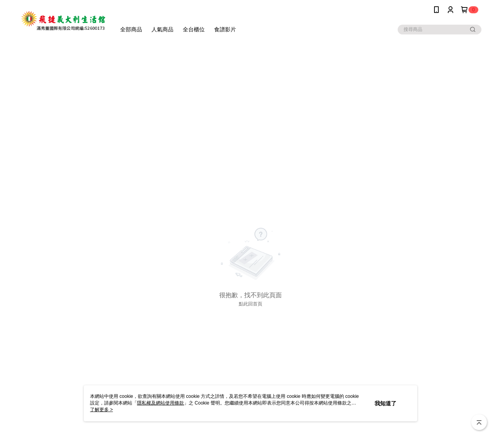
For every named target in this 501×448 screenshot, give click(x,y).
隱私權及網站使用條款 (160, 403)
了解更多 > (101, 410)
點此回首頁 (250, 304)
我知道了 (386, 403)
